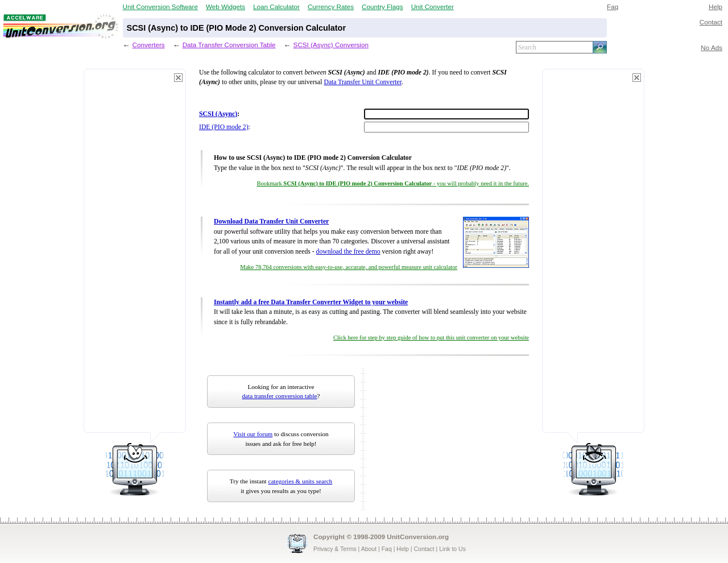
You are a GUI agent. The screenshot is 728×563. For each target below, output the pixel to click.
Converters (149, 45)
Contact (711, 22)
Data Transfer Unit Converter (362, 82)
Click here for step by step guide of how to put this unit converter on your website (431, 338)
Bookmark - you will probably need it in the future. (393, 183)
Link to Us (452, 549)
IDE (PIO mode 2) (224, 127)
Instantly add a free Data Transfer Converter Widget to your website (311, 302)
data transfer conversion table (280, 396)
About (369, 549)
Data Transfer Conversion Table (229, 45)
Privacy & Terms (335, 549)
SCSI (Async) (218, 114)
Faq (613, 7)
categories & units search (300, 481)
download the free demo (348, 252)
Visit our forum (253, 434)
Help (715, 7)
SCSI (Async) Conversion (331, 45)
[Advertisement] (135, 256)
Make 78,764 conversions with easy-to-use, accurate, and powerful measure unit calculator (349, 267)
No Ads (712, 47)
